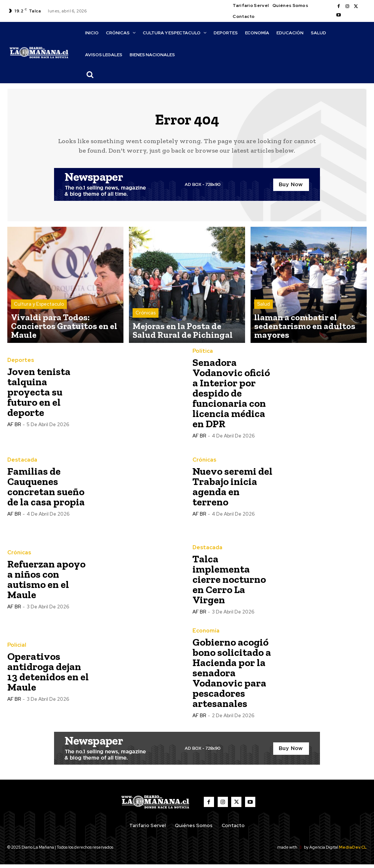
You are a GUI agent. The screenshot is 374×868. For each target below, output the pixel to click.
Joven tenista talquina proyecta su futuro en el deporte (39, 396)
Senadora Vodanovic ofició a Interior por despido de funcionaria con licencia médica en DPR (231, 397)
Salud (264, 322)
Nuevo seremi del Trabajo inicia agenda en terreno (232, 490)
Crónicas (146, 322)
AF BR (14, 429)
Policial (16, 649)
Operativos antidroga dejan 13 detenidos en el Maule (48, 675)
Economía (205, 634)
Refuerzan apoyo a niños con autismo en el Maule (46, 583)
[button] (90, 74)
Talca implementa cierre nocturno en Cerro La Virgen (229, 583)
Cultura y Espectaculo (39, 322)
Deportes (20, 364)
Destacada (21, 464)
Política (202, 355)
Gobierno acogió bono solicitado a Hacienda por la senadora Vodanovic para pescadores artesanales (232, 676)
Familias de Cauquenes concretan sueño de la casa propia (46, 490)
